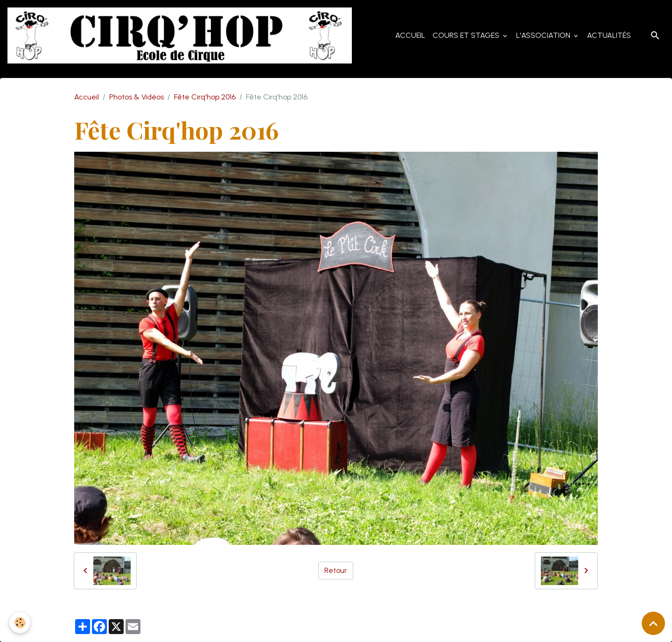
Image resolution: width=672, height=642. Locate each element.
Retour (336, 570)
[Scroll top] (653, 623)
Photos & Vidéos (136, 97)
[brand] (182, 35)
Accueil (410, 35)
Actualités (609, 35)
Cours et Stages (467, 35)
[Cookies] (20, 623)
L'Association (544, 35)
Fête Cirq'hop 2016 (205, 97)
